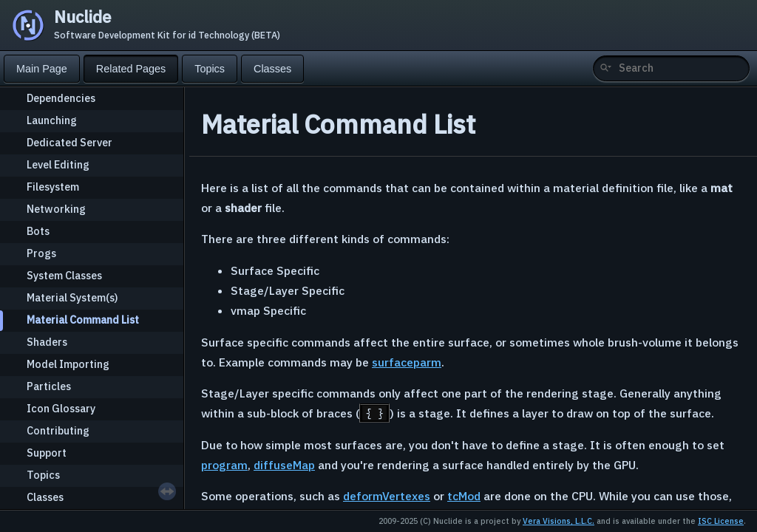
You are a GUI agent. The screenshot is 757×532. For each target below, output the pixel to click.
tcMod (464, 496)
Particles (49, 386)
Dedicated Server (69, 142)
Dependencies (61, 98)
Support (47, 453)
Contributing (58, 430)
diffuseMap (284, 465)
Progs (41, 253)
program (224, 465)
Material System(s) (72, 297)
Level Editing (58, 164)
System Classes (64, 275)
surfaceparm (407, 362)
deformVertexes (387, 496)
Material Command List (83, 320)
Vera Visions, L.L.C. (559, 521)
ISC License (721, 521)
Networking (56, 209)
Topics (43, 475)
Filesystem (53, 187)
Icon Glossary (61, 408)
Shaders (47, 342)
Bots (38, 231)
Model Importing (68, 364)
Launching (52, 120)
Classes (45, 497)
